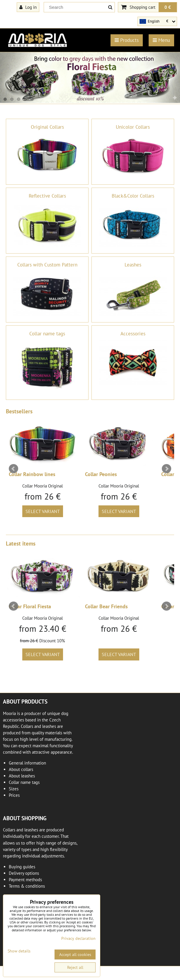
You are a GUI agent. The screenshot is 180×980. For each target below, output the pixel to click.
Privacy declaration (78, 938)
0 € (168, 7)
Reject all (75, 967)
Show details (19, 951)
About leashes (22, 776)
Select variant (43, 511)
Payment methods (25, 880)
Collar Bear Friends (106, 606)
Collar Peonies (101, 474)
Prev (13, 469)
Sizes (14, 789)
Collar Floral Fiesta (30, 606)
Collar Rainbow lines (32, 474)
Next (167, 469)
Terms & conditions (27, 886)
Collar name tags (24, 782)
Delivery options (24, 873)
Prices (14, 795)
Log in (28, 7)
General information (27, 763)
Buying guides (22, 867)
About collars (21, 769)
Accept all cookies (75, 954)
